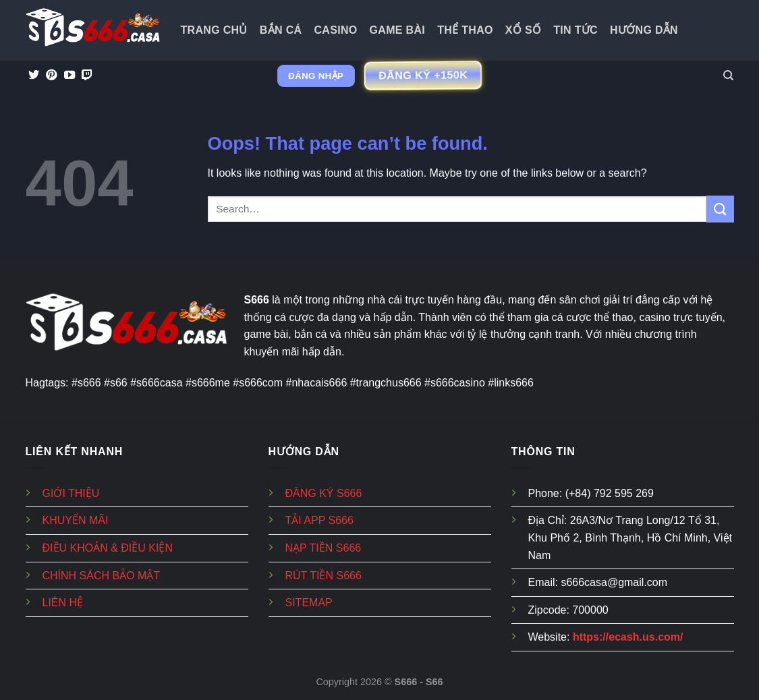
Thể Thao (465, 30)
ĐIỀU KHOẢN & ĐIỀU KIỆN (108, 548)
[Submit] (720, 209)
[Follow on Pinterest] (51, 76)
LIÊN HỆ (63, 603)
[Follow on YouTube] (69, 76)
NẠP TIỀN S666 (324, 548)
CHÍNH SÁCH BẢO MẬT (102, 576)
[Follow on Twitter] (34, 76)
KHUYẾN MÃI (76, 520)
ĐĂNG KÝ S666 (324, 493)
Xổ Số (523, 30)
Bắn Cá (281, 30)
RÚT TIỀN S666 (324, 576)
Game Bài (398, 30)
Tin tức (575, 30)
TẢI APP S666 (319, 520)
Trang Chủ (214, 30)
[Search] (728, 76)
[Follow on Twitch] (87, 76)
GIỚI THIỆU (71, 493)
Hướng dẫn (644, 30)
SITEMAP (309, 603)
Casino (335, 30)
